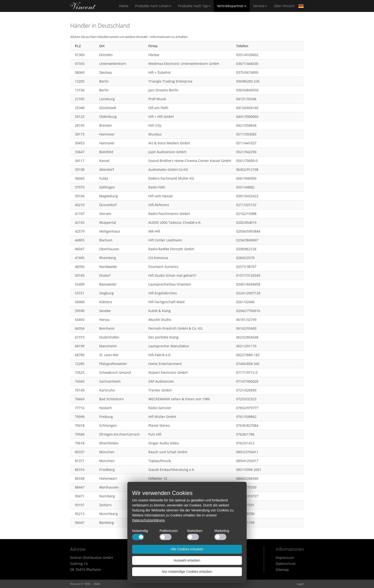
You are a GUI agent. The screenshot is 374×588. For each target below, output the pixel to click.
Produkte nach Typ (194, 6)
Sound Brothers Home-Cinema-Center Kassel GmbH (190, 161)
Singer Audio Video (164, 443)
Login (300, 584)
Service (260, 6)
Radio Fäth (157, 187)
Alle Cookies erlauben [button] (187, 549)
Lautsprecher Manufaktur (169, 346)
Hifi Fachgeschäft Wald (166, 302)
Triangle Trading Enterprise (170, 81)
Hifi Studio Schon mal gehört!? (172, 275)
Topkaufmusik (160, 461)
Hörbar (154, 55)
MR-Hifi (154, 231)
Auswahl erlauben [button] (187, 560)
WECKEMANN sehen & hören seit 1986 (179, 399)
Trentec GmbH (160, 390)
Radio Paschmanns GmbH (169, 214)
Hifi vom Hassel (161, 196)
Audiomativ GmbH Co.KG (168, 169)
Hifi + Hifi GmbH (161, 117)
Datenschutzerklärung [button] (148, 520)
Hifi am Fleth (158, 108)
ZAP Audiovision (161, 381)
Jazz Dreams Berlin (163, 90)
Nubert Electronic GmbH (168, 372)
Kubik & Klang (160, 311)
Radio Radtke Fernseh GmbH (171, 249)
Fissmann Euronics (163, 267)
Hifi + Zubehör (160, 72)
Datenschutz (286, 564)
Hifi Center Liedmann (165, 240)
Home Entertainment (165, 364)
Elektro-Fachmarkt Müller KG (171, 178)
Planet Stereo (159, 425)
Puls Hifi (155, 434)
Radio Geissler (160, 408)
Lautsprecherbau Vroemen (170, 284)
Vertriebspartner (232, 6)
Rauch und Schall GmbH (168, 452)
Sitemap (282, 570)
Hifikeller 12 (158, 478)
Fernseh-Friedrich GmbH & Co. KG (175, 328)
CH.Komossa (158, 258)
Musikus (155, 134)
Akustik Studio (160, 320)
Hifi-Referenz (159, 205)
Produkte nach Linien (153, 6)
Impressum (285, 558)
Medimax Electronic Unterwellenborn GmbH (184, 64)
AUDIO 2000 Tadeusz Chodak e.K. (175, 222)
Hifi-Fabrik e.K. (160, 355)
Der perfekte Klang (163, 337)
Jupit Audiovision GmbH (167, 152)
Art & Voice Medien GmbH (169, 143)
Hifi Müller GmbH (162, 417)
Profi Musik (157, 99)
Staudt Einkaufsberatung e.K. (172, 470)
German (301, 6)
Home (83, 6)
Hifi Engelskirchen (163, 293)
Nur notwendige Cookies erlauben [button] (187, 572)
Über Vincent (284, 6)
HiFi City (155, 125)
